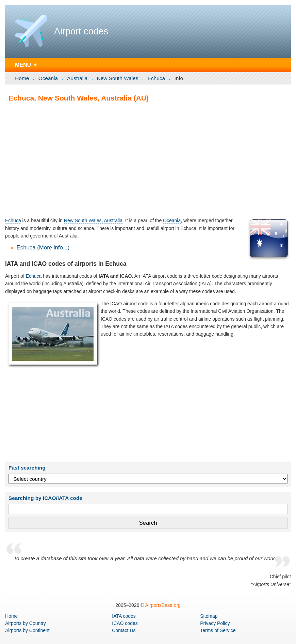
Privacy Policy (215, 623)
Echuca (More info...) (43, 248)
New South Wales (118, 78)
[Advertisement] (148, 159)
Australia (77, 78)
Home (22, 78)
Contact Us (124, 630)
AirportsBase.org (163, 605)
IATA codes (124, 616)
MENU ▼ (27, 65)
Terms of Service (218, 630)
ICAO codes (125, 623)
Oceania (48, 78)
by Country (26, 623)
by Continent (27, 630)
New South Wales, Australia (93, 220)
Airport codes (81, 31)
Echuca (156, 78)
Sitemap (209, 616)
